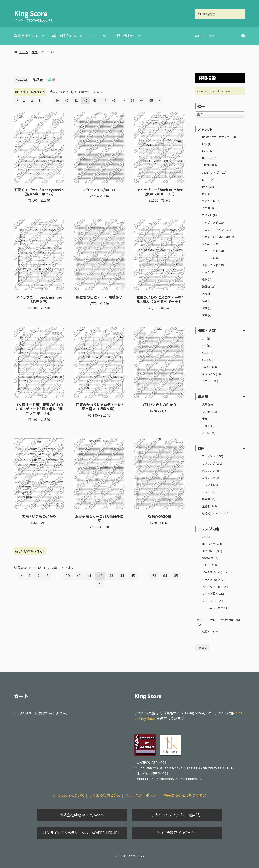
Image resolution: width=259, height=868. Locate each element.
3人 (206, 339)
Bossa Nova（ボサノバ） (219, 137)
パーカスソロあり (215, 572)
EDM (207, 144)
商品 (35, 52)
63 (132, 100)
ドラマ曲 (210, 485)
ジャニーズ (210, 244)
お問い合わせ (124, 36)
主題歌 (209, 506)
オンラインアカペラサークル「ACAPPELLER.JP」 (82, 833)
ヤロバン (210, 381)
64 (142, 100)
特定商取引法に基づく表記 (185, 795)
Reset (202, 648)
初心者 (209, 412)
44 (105, 100)
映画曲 (209, 499)
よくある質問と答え (105, 795)
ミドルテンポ (213, 265)
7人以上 (209, 367)
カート (95, 36)
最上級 (209, 433)
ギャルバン (211, 374)
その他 (208, 208)
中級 (205, 419)
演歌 (207, 308)
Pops (208, 187)
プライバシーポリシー (142, 795)
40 (67, 100)
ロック (209, 272)
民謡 (207, 294)
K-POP (208, 180)
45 (114, 100)
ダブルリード (213, 601)
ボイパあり (212, 544)
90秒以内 (210, 558)
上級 (208, 426)
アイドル (210, 215)
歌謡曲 (209, 287)
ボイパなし (212, 551)
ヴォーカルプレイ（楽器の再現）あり (219, 622)
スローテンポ (213, 251)
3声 (206, 537)
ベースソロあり (214, 579)
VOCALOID (211, 201)
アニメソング (213, 456)
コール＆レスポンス (216, 608)
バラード (210, 258)
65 (151, 100)
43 (95, 100)
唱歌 (207, 279)
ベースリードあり (215, 587)
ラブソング (212, 463)
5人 (208, 353)
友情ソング (211, 478)
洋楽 (207, 301)
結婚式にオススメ (215, 513)
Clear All (22, 80)
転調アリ (211, 631)
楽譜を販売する (64, 36)
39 (57, 100)
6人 (208, 360)
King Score (31, 13)
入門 (207, 405)
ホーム (24, 52)
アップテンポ (213, 222)
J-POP (209, 165)
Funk (207, 151)
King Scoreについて (69, 795)
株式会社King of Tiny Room (82, 815)
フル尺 (209, 565)
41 (76, 100)
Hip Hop (210, 158)
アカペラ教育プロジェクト (177, 833)
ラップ (209, 492)
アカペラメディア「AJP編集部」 (177, 815)
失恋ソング (211, 471)
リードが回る (213, 594)
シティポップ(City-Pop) (218, 237)
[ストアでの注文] (30, 92)
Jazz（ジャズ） (214, 173)
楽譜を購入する (26, 36)
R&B (207, 194)
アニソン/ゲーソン (217, 230)
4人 (207, 345)
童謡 (207, 315)
